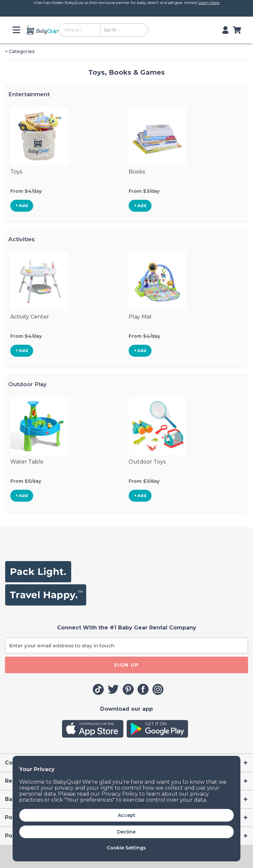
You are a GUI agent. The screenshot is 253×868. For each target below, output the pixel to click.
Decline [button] (126, 832)
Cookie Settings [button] (126, 848)
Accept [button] (126, 815)
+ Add (22, 206)
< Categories (20, 51)
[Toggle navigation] (18, 30)
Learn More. (209, 3)
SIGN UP (126, 665)
